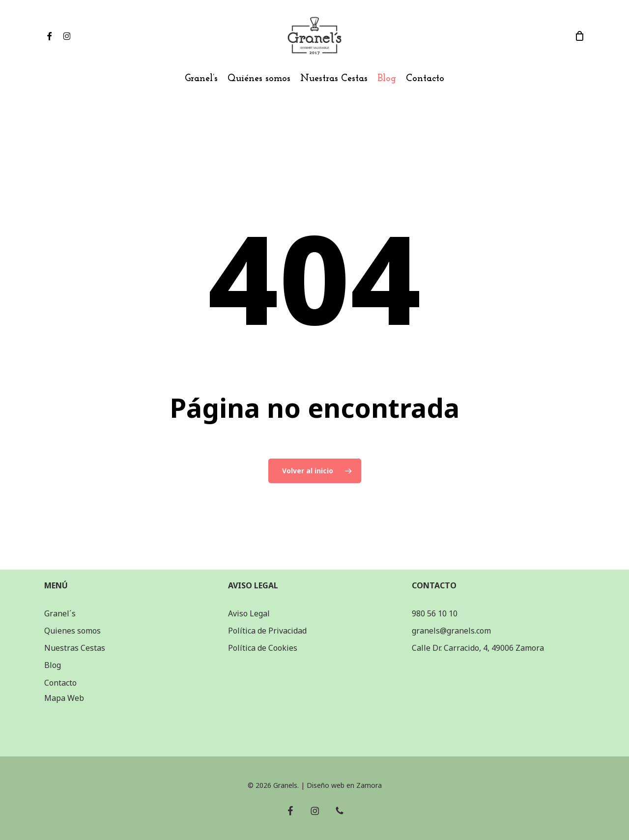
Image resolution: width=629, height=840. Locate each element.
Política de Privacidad (267, 631)
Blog (53, 665)
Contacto (60, 683)
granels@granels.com (451, 631)
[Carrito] (579, 36)
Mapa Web (64, 698)
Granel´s (60, 613)
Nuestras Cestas (75, 648)
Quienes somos (72, 631)
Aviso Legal (249, 613)
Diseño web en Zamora (344, 785)
